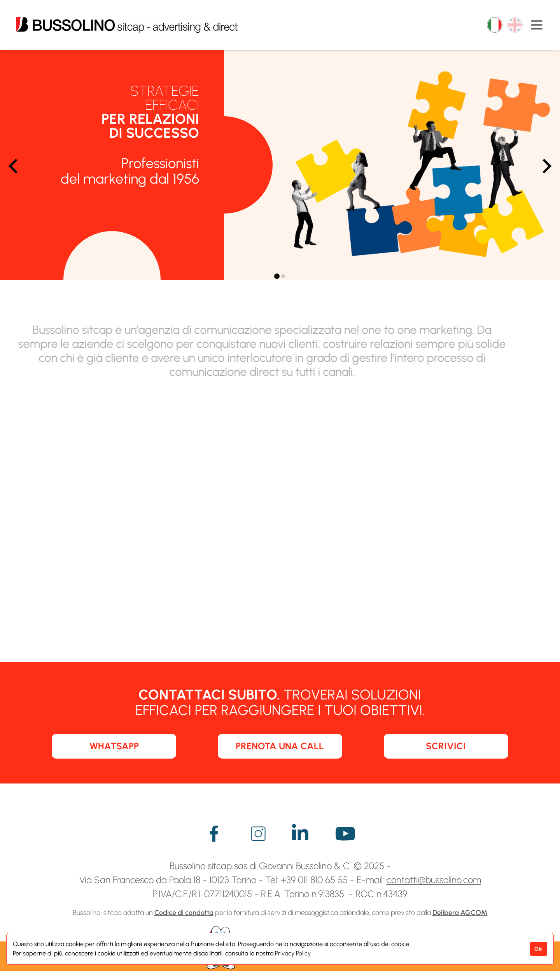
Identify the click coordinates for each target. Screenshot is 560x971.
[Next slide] (546, 166)
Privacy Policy (293, 953)
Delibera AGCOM (460, 913)
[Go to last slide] (14, 166)
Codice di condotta (184, 913)
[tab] (277, 276)
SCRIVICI (446, 746)
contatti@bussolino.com (434, 880)
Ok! (538, 949)
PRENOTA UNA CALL (280, 746)
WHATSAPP (114, 746)
